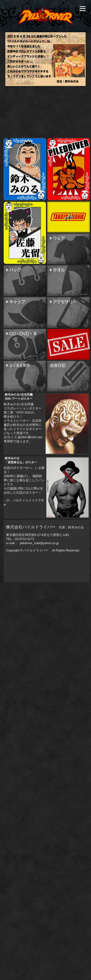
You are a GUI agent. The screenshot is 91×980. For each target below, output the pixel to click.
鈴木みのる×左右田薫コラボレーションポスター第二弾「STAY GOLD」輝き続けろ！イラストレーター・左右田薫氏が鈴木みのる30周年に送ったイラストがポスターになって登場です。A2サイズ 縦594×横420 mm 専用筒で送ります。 (23, 459)
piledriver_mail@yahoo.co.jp (39, 582)
